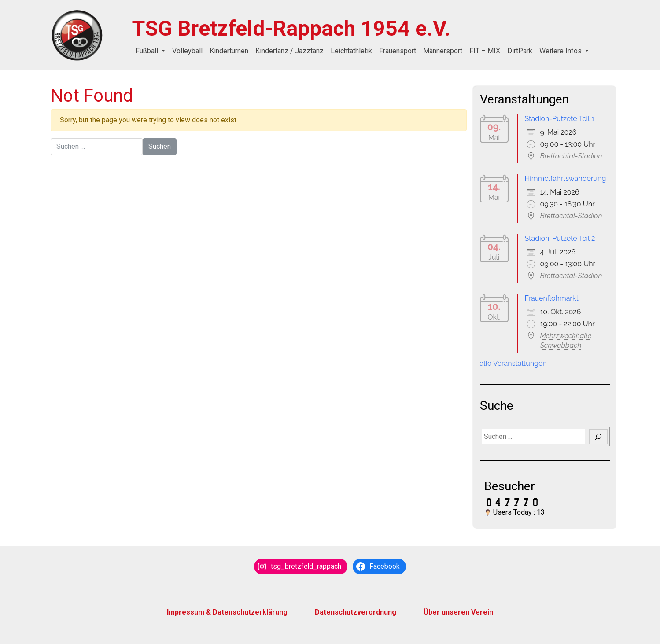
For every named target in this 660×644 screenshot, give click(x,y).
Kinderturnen (229, 51)
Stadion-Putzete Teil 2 (560, 238)
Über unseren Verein (458, 612)
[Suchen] (598, 437)
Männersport (443, 51)
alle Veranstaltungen (513, 363)
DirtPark (520, 51)
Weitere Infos (561, 51)
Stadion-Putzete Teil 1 (560, 119)
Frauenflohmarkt (552, 298)
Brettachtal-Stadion (571, 156)
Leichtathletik (351, 51)
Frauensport (398, 51)
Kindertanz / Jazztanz (289, 51)
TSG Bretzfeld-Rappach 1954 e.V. (291, 28)
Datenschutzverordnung (356, 612)
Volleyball (187, 51)
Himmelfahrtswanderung (566, 178)
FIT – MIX (485, 51)
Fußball (148, 51)
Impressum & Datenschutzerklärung (227, 612)
